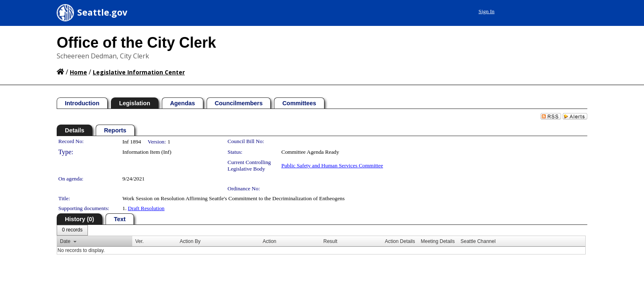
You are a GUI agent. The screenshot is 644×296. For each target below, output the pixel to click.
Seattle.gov (102, 12)
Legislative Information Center (139, 72)
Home (78, 72)
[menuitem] (72, 230)
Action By (190, 241)
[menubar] (72, 230)
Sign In (569, 11)
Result (330, 241)
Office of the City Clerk (136, 43)
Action (269, 241)
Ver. (139, 241)
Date (65, 241)
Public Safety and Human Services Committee (332, 165)
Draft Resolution (146, 208)
